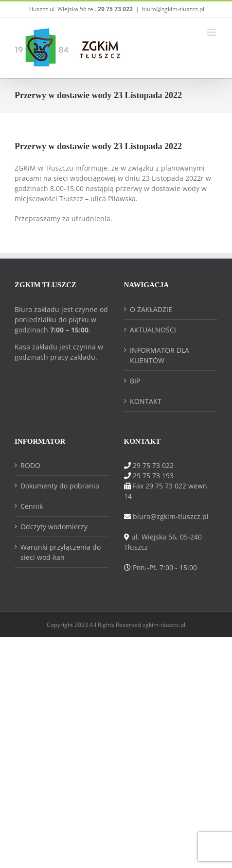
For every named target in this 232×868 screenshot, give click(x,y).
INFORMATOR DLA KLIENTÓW (160, 355)
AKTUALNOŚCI (153, 330)
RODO (30, 465)
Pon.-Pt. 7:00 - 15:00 (165, 567)
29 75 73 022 (153, 465)
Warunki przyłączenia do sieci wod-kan (61, 552)
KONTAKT (146, 401)
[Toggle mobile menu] (212, 32)
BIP (135, 381)
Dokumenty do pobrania (60, 486)
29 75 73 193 (153, 476)
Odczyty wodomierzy (54, 527)
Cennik (32, 506)
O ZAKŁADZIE (151, 309)
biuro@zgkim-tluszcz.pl (173, 9)
